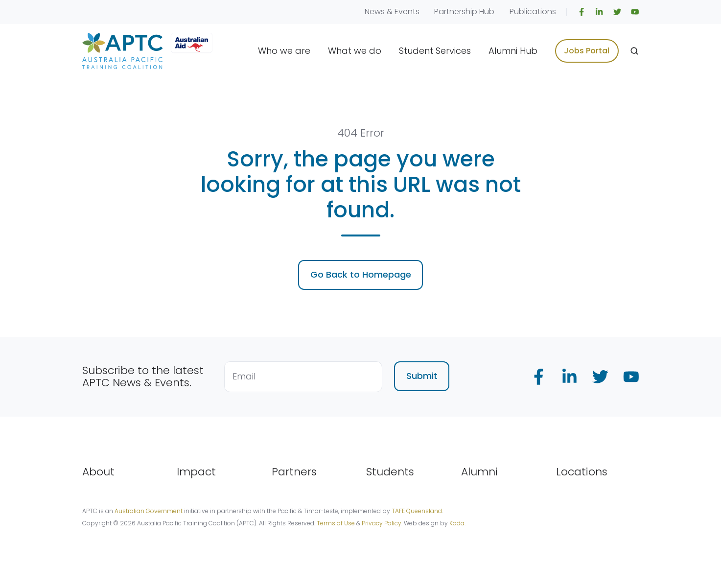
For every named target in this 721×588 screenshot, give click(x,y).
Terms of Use (336, 523)
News (375, 12)
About (98, 472)
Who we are (284, 51)
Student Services (435, 51)
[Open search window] (634, 51)
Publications (533, 12)
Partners (294, 472)
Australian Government (149, 511)
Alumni (479, 472)
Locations (582, 472)
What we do (355, 51)
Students (390, 472)
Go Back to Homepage (361, 274)
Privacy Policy (382, 523)
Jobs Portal (587, 51)
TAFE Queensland (417, 511)
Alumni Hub (513, 51)
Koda (457, 523)
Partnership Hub (464, 12)
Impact (196, 472)
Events (407, 12)
